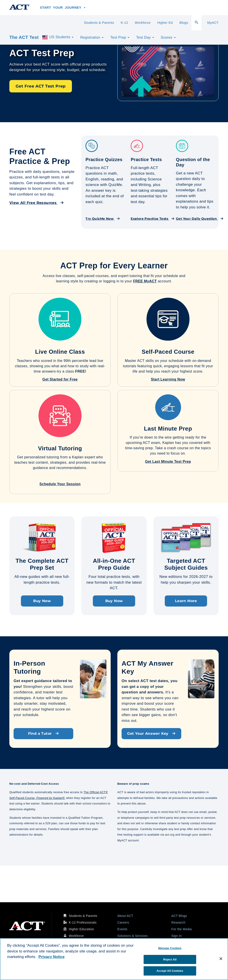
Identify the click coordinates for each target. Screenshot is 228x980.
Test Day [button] (145, 37)
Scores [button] (168, 37)
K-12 (124, 23)
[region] (114, 959)
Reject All (170, 959)
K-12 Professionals (83, 922)
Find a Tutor (44, 734)
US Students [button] (58, 37)
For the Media (182, 929)
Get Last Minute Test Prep (168, 462)
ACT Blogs (179, 916)
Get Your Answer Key (151, 734)
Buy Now (42, 601)
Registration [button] (92, 37)
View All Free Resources (37, 203)
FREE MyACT (145, 281)
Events (122, 929)
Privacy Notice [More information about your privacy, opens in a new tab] (52, 957)
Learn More (186, 601)
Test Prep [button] (120, 37)
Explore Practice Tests (153, 219)
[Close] (221, 959)
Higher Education (81, 929)
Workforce (143, 23)
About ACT (125, 916)
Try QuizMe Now (103, 219)
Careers (123, 922)
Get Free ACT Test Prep (41, 86)
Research (178, 922)
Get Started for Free (60, 379)
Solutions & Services (132, 936)
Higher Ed (165, 23)
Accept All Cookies (170, 971)
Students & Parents (99, 23)
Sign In (177, 936)
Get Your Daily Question (200, 219)
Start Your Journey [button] (63, 8)
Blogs (184, 23)
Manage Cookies (170, 948)
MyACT (213, 23)
